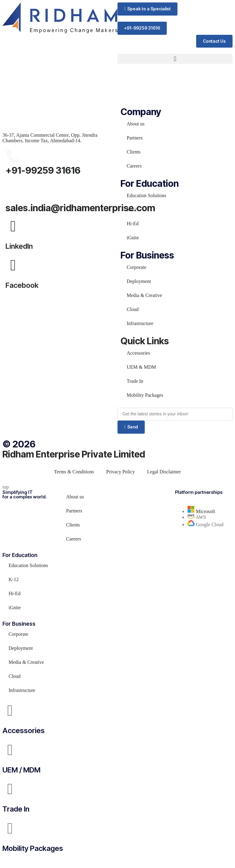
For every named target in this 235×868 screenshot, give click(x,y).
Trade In (135, 381)
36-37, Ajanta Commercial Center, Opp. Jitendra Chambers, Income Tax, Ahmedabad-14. (50, 138)
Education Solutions (146, 195)
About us (136, 124)
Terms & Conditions (74, 472)
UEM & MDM (141, 367)
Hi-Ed (133, 224)
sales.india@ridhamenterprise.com (80, 208)
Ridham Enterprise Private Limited (74, 454)
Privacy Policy (121, 472)
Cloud (133, 309)
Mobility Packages (145, 395)
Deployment (139, 281)
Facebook (22, 285)
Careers (134, 166)
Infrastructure (140, 323)
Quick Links (145, 341)
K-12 (132, 210)
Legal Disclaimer (164, 472)
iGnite (133, 238)
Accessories (138, 353)
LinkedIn (19, 246)
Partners (135, 138)
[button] (147, 9)
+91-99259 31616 (43, 170)
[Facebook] (13, 265)
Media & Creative (144, 295)
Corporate (136, 267)
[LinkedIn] (13, 226)
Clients (134, 152)
